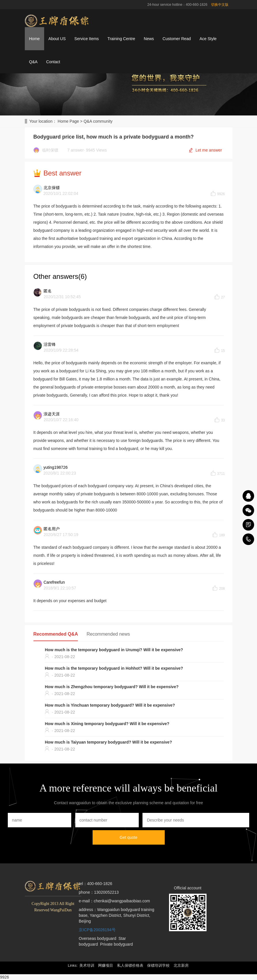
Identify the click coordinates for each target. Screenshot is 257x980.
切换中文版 (220, 5)
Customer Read (177, 39)
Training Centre (121, 39)
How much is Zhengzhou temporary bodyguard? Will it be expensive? (112, 687)
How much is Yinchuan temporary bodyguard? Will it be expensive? (110, 705)
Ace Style (208, 39)
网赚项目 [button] (106, 965)
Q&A (33, 62)
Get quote (129, 837)
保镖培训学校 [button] (158, 965)
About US (57, 39)
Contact (53, 62)
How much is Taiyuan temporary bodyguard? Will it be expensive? (109, 742)
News (149, 39)
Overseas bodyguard (97, 938)
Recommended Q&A (56, 634)
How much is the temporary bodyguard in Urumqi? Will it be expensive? (114, 650)
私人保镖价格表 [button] (130, 965)
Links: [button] (73, 965)
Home (34, 39)
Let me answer (209, 150)
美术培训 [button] (87, 965)
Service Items (87, 39)
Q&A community (98, 121)
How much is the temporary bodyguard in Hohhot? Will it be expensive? (114, 668)
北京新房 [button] (181, 965)
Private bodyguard (117, 944)
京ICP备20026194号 (97, 930)
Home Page (68, 121)
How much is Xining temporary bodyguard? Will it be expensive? (107, 724)
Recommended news (108, 634)
